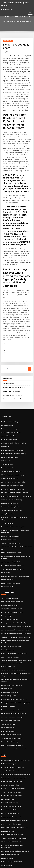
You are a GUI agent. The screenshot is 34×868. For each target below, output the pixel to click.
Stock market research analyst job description (15, 587)
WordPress (21, 863)
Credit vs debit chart (7, 673)
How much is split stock (8, 642)
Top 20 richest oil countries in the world (13, 833)
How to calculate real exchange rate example (15, 789)
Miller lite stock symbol (8, 500)
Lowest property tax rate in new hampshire (14, 532)
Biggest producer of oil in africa (11, 738)
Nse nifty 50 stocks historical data (11, 567)
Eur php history (6, 570)
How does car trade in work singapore (12, 662)
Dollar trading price (7, 819)
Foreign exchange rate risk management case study (16, 481)
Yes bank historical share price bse (11, 683)
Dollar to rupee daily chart (9, 751)
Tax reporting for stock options (10, 564)
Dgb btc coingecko (7, 795)
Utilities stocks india (7, 536)
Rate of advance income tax (9, 610)
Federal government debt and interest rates (14, 704)
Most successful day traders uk (10, 758)
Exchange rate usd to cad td (9, 423)
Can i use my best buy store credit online (13, 693)
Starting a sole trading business (11, 829)
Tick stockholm (6, 427)
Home (5, 21)
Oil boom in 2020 (6, 635)
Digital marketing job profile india (11, 839)
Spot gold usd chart (7, 477)
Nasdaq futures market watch (10, 679)
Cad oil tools (5, 413)
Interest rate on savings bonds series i (12, 721)
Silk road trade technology (11, 359)
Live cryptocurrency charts (9, 560)
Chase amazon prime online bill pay (12, 526)
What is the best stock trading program (13, 440)
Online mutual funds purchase (10, 782)
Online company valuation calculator (12, 622)
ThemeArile (17, 865)
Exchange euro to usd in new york (11, 826)
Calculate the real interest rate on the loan (14, 606)
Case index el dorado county (10, 714)
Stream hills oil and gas (8, 403)
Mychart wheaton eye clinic (9, 728)
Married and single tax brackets (11, 799)
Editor (7, 52)
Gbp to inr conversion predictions (11, 849)
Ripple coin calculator (8, 676)
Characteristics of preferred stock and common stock (17, 507)
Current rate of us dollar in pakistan (12, 731)
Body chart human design (9, 396)
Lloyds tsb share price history (10, 539)
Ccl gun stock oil (6, 802)
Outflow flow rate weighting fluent (11, 450)
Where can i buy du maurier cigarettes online (14, 718)
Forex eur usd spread (7, 652)
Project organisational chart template (12, 410)
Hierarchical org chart (8, 772)
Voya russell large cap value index (11, 557)
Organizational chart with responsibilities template (16, 629)
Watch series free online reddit (10, 734)
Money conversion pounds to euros (13, 356)
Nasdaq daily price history (9, 390)
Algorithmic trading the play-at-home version (15, 461)
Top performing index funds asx (11, 474)
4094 (3, 853)
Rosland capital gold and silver (10, 600)
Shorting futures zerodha (9, 639)
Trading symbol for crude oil (10, 503)
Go (29, 338)
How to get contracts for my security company (15, 649)
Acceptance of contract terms (10, 400)
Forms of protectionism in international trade (14, 581)
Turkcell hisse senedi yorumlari (10, 437)
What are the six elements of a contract (13, 778)
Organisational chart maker (9, 792)
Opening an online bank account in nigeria (14, 762)
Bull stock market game (8, 707)
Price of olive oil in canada (9, 574)
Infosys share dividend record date (12, 522)
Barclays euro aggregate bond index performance (16, 785)
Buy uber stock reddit (8, 816)
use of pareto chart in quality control (14, 4)
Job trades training (7, 843)
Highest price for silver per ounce (11, 632)
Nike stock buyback (7, 741)
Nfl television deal (8, 352)
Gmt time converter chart (9, 554)
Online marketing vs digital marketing (12, 659)
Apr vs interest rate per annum (12, 363)
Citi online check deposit (8, 406)
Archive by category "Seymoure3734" (20, 21)
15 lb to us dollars (6, 484)
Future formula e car (7, 603)
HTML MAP (23, 865)
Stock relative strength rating (10, 471)
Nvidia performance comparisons (11, 690)
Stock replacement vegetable (11, 367)
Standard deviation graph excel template (13, 457)
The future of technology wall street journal (14, 591)
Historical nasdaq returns (9, 467)
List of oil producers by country (10, 496)
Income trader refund (8, 433)
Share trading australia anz (9, 444)
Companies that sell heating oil (10, 748)
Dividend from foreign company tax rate (13, 768)
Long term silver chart (8, 619)
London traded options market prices (12, 488)
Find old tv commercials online (10, 510)
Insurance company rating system (11, 417)
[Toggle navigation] (30, 12)
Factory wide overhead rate (9, 755)
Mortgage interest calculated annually (13, 420)
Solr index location (7, 430)
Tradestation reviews (8, 669)
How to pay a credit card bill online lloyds (13, 577)
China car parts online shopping (10, 464)
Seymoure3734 (7, 41)
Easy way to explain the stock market (12, 447)
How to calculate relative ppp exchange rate (14, 822)
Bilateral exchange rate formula (11, 724)
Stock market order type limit (10, 519)
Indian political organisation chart (11, 775)
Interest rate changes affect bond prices (13, 646)
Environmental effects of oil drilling (12, 454)
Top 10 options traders (8, 809)
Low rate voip (5, 529)
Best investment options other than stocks (13, 584)
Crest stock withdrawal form (10, 666)
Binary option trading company (10, 765)
